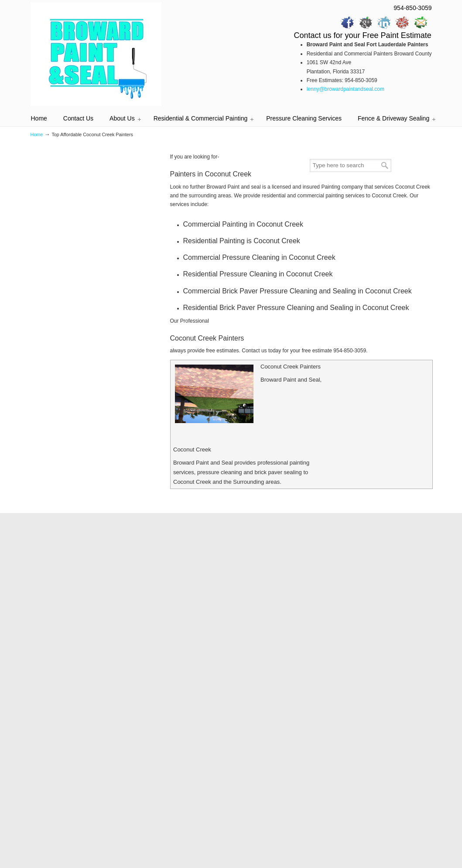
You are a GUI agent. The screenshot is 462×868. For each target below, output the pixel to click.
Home (37, 134)
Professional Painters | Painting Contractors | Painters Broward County (96, 54)
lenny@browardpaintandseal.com (346, 89)
